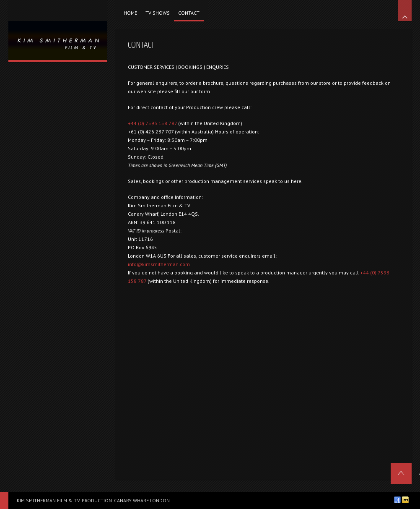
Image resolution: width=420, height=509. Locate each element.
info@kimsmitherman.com (159, 264)
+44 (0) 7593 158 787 (153, 123)
